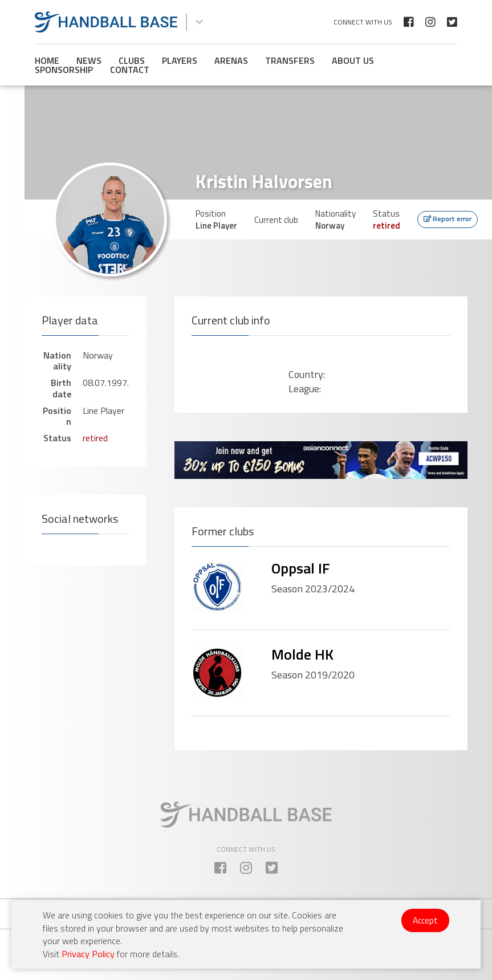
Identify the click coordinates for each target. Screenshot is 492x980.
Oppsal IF (301, 568)
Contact (130, 70)
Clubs (132, 60)
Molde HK (302, 654)
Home (47, 60)
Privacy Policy (88, 954)
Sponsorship (64, 70)
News (89, 60)
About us (353, 60)
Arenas (231, 60)
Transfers (290, 60)
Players (180, 60)
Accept (425, 920)
